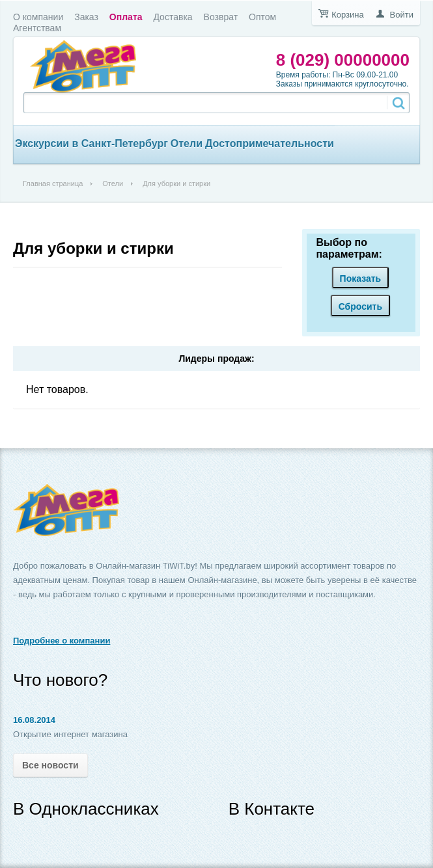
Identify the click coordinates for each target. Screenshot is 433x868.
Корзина (348, 15)
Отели (187, 143)
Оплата (126, 17)
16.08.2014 (34, 720)
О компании (38, 17)
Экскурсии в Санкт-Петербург (91, 143)
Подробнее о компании (62, 641)
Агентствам (37, 28)
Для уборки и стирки (93, 248)
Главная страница (53, 183)
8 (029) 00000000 (343, 60)
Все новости (50, 765)
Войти (402, 15)
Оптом (262, 17)
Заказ (86, 17)
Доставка (173, 17)
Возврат (221, 17)
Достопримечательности (270, 143)
